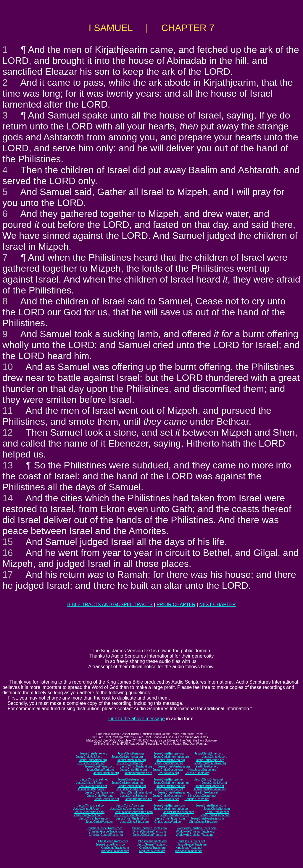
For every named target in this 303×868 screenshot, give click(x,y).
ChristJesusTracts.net (191, 841)
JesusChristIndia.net (130, 789)
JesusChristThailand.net (136, 792)
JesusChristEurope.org (169, 753)
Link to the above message (137, 719)
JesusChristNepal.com (88, 815)
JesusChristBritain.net (208, 779)
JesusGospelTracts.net (192, 845)
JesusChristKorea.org (171, 760)
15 (8, 542)
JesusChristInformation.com (172, 809)
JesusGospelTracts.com (111, 845)
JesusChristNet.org (215, 757)
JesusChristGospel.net (168, 796)
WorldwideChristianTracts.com (197, 828)
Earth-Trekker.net (207, 792)
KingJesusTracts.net (189, 848)
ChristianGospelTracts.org (106, 832)
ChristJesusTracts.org (152, 841)
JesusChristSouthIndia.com (131, 815)
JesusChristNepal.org (91, 763)
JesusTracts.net (168, 799)
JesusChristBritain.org (209, 753)
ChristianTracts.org (197, 773)
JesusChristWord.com (100, 822)
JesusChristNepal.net (92, 789)
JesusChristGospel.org (168, 770)
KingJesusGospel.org (203, 770)
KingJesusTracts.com (115, 848)
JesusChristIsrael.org (94, 753)
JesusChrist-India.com (174, 815)
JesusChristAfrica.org (93, 760)
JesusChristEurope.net (169, 779)
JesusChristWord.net (100, 796)
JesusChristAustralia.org (174, 766)
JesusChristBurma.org (169, 763)
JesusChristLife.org (106, 773)
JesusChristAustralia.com (207, 818)
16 (8, 553)
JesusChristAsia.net (130, 779)
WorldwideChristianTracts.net (195, 835)
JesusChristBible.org (133, 770)
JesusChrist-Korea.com (179, 812)
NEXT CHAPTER (218, 605)
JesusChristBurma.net (168, 789)
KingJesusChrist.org (152, 851)
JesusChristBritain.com (211, 805)
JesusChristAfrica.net (93, 786)
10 (8, 367)
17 (8, 575)
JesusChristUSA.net (89, 783)
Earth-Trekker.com (217, 812)
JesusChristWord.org (100, 770)
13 (8, 465)
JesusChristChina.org (132, 760)
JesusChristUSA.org (89, 757)
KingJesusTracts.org (152, 848)
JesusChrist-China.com (215, 815)
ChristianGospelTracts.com (104, 828)
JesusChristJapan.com (170, 818)
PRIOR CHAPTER (176, 605)
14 (8, 498)
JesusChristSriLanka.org (210, 763)
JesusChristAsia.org (131, 753)
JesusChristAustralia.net (174, 792)
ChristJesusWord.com (169, 822)
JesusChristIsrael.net (94, 779)
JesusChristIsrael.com (91, 805)
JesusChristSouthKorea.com (134, 812)
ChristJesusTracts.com (113, 841)
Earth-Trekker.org (207, 766)
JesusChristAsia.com (130, 805)
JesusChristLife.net (214, 783)
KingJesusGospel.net (202, 796)
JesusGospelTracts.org (152, 845)
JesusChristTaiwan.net (100, 792)
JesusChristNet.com (216, 809)
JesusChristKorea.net (171, 786)
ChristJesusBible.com (203, 822)
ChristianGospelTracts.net (106, 835)
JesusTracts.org (169, 773)
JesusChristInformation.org (171, 757)
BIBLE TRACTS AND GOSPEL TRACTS (110, 605)
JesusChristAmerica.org (127, 757)
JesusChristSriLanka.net (209, 789)
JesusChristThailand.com (133, 818)
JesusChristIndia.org (129, 763)
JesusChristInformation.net (171, 783)
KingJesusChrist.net (189, 851)
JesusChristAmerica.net (127, 783)
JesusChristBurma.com (89, 812)
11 (8, 411)
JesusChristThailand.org (136, 766)
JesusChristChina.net (132, 786)
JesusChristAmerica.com (126, 809)
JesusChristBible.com (134, 822)
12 (8, 432)
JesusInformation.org (138, 773)
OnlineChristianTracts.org (149, 832)
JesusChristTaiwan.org (100, 766)
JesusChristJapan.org (210, 760)
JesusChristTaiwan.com (95, 818)
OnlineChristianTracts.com (149, 828)
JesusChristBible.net (133, 796)
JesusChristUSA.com (87, 809)
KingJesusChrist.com (115, 851)
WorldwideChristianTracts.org (195, 832)
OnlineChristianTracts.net (149, 835)
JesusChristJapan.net (210, 786)
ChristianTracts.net (197, 799)
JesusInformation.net (138, 799)
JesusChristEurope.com (169, 805)
